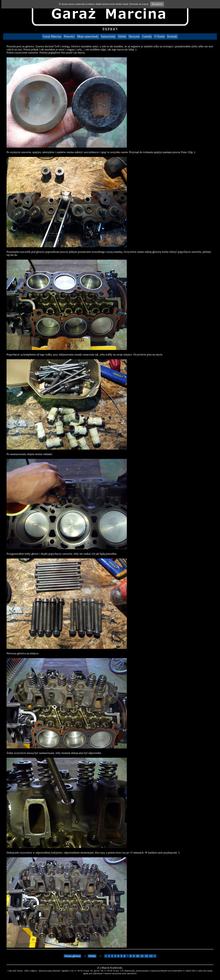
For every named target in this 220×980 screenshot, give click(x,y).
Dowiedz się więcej (139, 4)
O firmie (159, 36)
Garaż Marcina (52, 36)
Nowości (69, 36)
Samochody (108, 36)
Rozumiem (157, 4)
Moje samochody (88, 36)
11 (142, 956)
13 (151, 956)
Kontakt (172, 36)
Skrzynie (134, 36)
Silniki (122, 36)
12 (146, 956)
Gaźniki (147, 36)
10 (137, 956)
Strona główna (72, 956)
